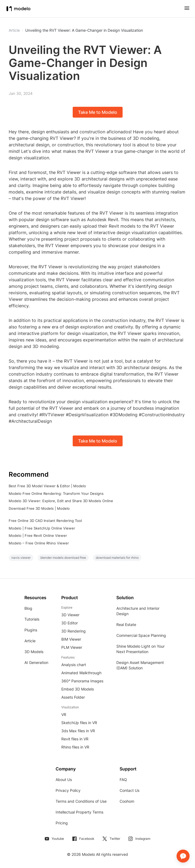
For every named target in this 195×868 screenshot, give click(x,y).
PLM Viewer (72, 647)
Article (30, 641)
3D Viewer (70, 615)
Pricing (62, 823)
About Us (64, 780)
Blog (28, 608)
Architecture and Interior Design (138, 611)
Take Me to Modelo (98, 112)
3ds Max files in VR (78, 731)
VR (64, 714)
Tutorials (32, 619)
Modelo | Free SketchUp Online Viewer (42, 528)
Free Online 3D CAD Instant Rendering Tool (45, 521)
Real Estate (126, 625)
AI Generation (36, 662)
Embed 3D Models (78, 689)
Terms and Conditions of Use (81, 801)
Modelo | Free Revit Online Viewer (38, 535)
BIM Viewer (71, 639)
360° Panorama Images (82, 681)
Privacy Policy (68, 790)
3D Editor (70, 623)
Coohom (127, 801)
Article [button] (14, 30)
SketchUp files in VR (79, 723)
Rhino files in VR (75, 747)
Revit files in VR (75, 739)
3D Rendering (73, 631)
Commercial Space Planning (141, 635)
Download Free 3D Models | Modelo (39, 508)
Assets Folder (73, 697)
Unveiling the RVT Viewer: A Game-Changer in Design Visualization (84, 30)
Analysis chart (74, 665)
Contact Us (130, 790)
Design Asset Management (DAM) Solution (140, 665)
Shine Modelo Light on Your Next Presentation (140, 649)
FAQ (123, 780)
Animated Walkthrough (81, 673)
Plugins (31, 630)
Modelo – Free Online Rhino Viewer (39, 543)
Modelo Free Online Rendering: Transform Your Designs (56, 493)
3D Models (34, 652)
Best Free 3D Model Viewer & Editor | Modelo (47, 486)
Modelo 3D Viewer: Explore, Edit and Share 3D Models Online (61, 501)
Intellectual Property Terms (79, 812)
